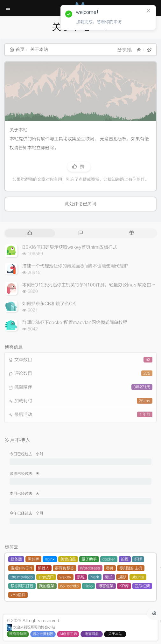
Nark (95, 577)
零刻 (110, 568)
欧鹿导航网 (18, 634)
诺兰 (109, 577)
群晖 (138, 559)
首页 (17, 50)
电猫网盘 (92, 634)
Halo (88, 586)
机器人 (44, 568)
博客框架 (106, 586)
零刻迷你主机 (131, 568)
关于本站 (115, 634)
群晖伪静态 (65, 568)
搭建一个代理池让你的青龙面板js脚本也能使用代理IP (75, 266)
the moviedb (22, 577)
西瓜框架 (142, 586)
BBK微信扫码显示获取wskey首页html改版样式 (70, 247)
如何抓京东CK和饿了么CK (49, 304)
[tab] (30, 233)
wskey (65, 577)
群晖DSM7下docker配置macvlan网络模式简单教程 (75, 322)
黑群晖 (33, 559)
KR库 (124, 586)
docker (109, 559)
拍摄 (125, 559)
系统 (81, 577)
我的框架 (47, 586)
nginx (50, 559)
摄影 (122, 577)
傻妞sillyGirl (21, 568)
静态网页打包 (22, 586)
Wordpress (90, 568)
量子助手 (89, 559)
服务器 (16, 559)
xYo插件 (18, 595)
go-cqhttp (69, 586)
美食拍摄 (68, 559)
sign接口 (46, 577)
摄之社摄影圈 (43, 634)
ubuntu (138, 577)
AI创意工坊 (68, 634)
